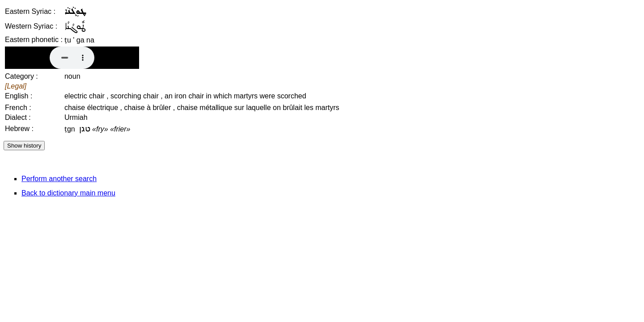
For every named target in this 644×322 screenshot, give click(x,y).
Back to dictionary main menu (68, 193)
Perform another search (59, 179)
